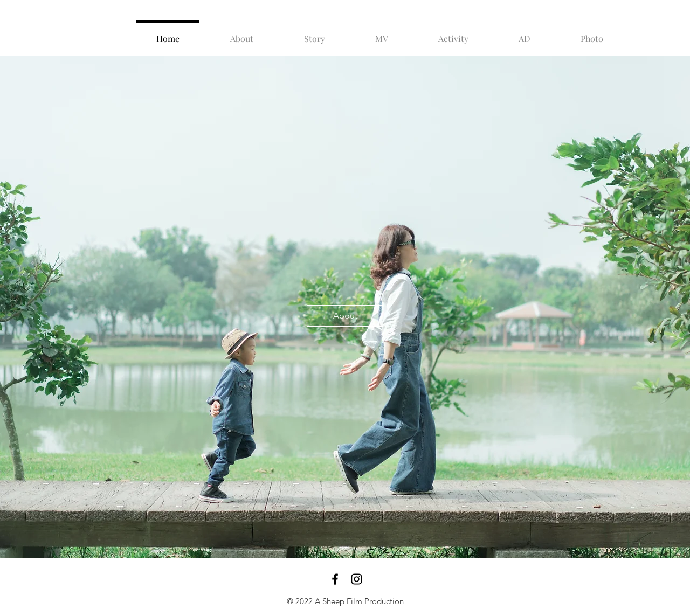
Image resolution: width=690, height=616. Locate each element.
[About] (345, 316)
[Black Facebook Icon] (335, 579)
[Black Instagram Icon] (357, 579)
